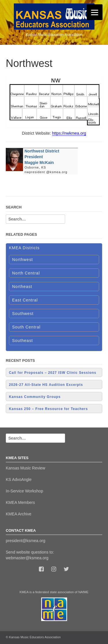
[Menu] (95, 12)
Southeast (22, 341)
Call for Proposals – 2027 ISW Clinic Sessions (53, 373)
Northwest (22, 260)
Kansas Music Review (25, 468)
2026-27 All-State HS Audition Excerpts (46, 385)
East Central (25, 300)
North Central (26, 273)
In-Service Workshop (24, 491)
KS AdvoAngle (19, 479)
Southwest (23, 314)
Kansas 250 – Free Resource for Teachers (48, 409)
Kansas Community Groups (35, 397)
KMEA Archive (19, 514)
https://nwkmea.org (69, 133)
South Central (26, 327)
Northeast (22, 287)
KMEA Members (20, 502)
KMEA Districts (24, 248)
